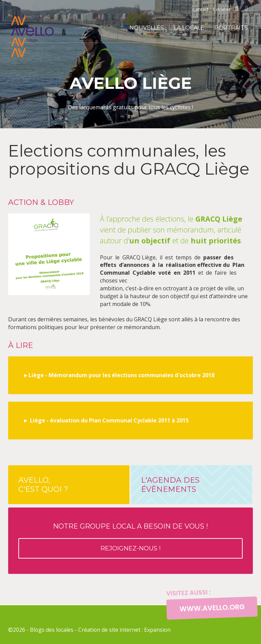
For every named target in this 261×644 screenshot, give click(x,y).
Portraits (231, 28)
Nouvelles (147, 28)
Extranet (222, 9)
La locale (189, 28)
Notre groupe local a (130, 540)
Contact (201, 9)
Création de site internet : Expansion (124, 630)
